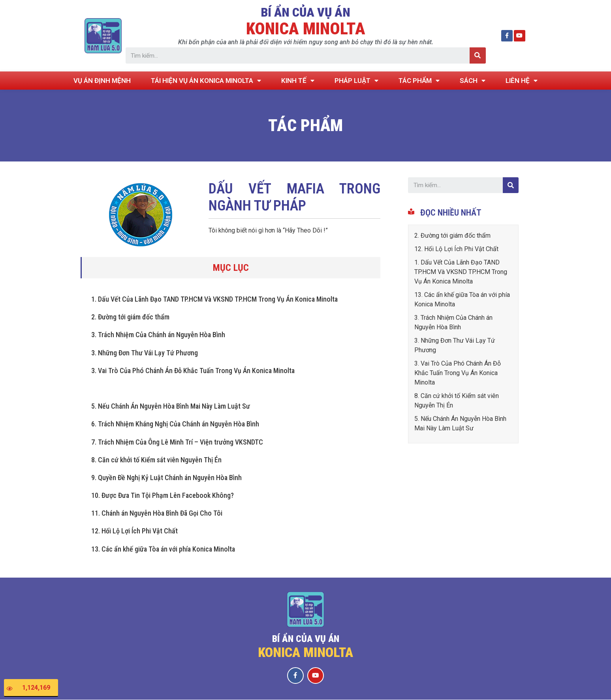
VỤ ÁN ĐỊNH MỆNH (102, 81)
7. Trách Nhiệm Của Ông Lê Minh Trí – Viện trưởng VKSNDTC (177, 442)
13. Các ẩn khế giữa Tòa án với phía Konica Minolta (163, 549)
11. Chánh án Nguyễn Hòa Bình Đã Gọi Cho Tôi (157, 513)
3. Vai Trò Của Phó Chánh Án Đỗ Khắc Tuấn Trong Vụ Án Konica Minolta (193, 371)
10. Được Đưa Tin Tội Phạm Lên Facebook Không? (163, 495)
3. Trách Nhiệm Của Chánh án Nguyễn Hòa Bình (158, 335)
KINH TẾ (298, 81)
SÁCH (473, 81)
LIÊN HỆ (522, 81)
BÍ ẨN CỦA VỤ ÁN (305, 12)
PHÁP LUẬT (356, 81)
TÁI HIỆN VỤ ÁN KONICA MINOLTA (206, 81)
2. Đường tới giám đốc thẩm (130, 317)
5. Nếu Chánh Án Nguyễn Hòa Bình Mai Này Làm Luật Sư (171, 406)
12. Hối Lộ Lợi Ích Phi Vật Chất (134, 531)
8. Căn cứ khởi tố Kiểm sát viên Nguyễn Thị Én (156, 460)
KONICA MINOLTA (306, 29)
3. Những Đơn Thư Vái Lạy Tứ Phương (145, 353)
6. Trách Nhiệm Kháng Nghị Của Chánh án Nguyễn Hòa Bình (175, 424)
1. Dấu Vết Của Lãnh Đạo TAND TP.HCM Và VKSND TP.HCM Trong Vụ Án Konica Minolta (214, 299)
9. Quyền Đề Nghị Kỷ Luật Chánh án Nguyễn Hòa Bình (166, 478)
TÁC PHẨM (419, 81)
